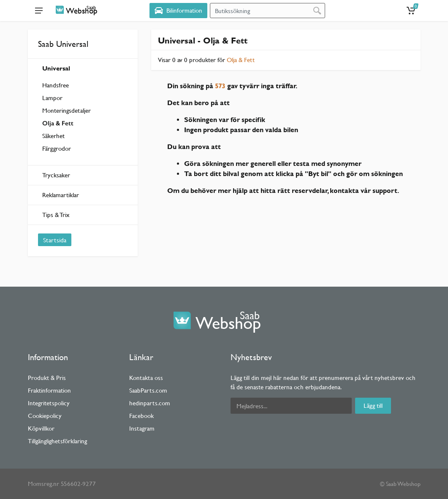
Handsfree (56, 85)
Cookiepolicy (45, 416)
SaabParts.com (148, 390)
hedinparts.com (150, 403)
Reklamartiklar (61, 195)
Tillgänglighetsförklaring (57, 441)
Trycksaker (56, 175)
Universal (56, 68)
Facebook (141, 416)
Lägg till (373, 405)
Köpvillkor (41, 428)
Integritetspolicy (49, 403)
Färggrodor (57, 148)
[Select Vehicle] (178, 11)
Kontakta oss (146, 378)
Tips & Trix (56, 215)
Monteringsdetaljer (67, 110)
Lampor (52, 98)
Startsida (55, 240)
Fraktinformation (49, 390)
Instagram (142, 428)
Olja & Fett (58, 123)
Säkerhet (53, 136)
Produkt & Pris (47, 378)
